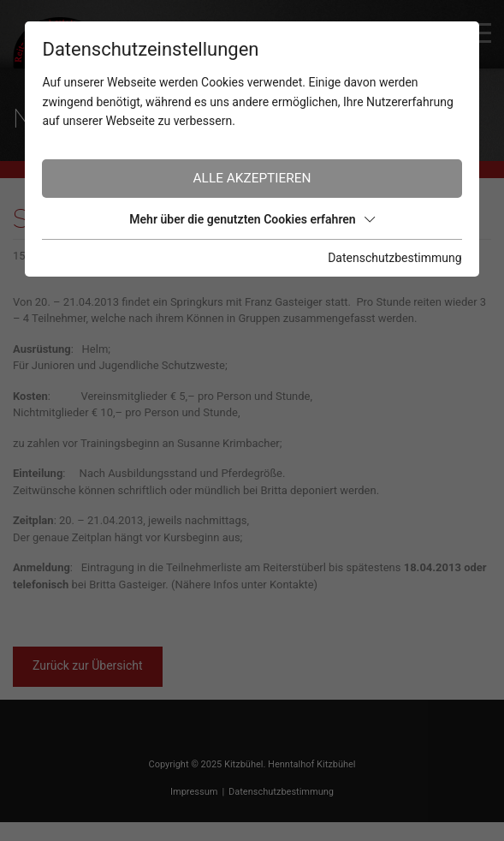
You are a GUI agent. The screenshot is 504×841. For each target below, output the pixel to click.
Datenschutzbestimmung (394, 258)
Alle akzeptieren (252, 178)
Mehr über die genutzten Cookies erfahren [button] (252, 219)
